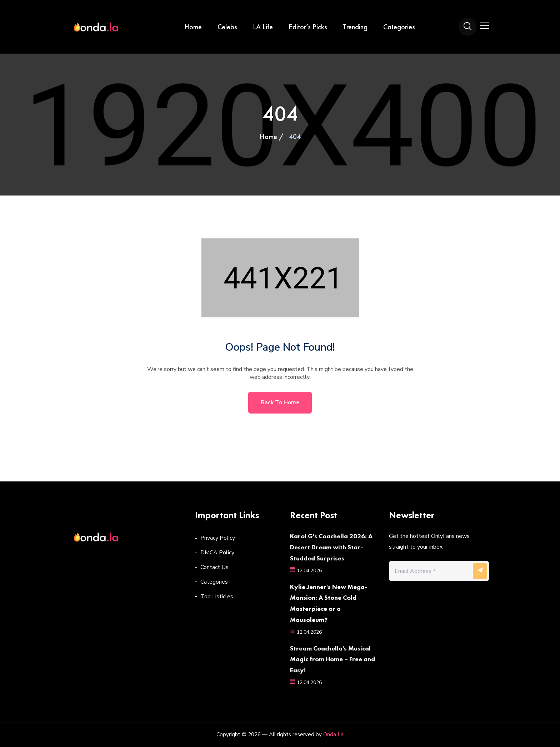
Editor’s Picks (308, 27)
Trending (355, 27)
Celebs (227, 27)
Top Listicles (217, 597)
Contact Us (214, 567)
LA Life (263, 27)
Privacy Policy (218, 538)
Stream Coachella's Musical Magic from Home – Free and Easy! (332, 659)
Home (193, 27)
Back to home (280, 402)
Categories (399, 27)
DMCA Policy (217, 553)
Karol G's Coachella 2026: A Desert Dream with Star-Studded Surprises (331, 547)
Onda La (333, 734)
